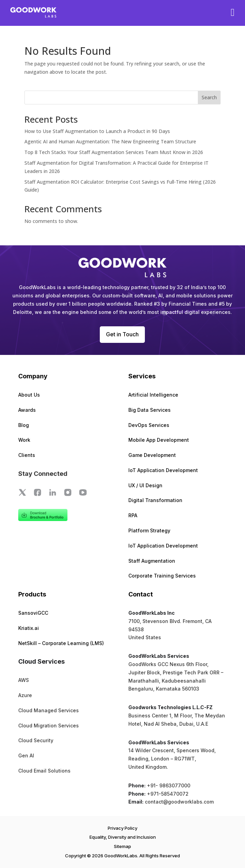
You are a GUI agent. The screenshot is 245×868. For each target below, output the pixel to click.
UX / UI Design (145, 485)
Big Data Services (150, 410)
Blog (24, 425)
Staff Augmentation (152, 561)
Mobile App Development (159, 440)
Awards (27, 410)
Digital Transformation (155, 500)
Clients (27, 455)
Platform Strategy (149, 530)
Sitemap (122, 846)
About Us (29, 395)
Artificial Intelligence (153, 395)
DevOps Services (149, 425)
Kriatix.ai (29, 628)
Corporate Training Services (162, 576)
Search (209, 97)
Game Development (152, 455)
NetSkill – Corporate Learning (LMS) (61, 643)
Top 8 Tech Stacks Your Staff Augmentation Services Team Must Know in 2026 (114, 152)
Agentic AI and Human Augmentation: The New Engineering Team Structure (110, 141)
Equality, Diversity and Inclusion (123, 837)
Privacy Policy (122, 828)
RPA (133, 515)
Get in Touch (122, 334)
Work (24, 440)
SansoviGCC (33, 613)
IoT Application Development (163, 470)
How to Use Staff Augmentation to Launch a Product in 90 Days (97, 131)
